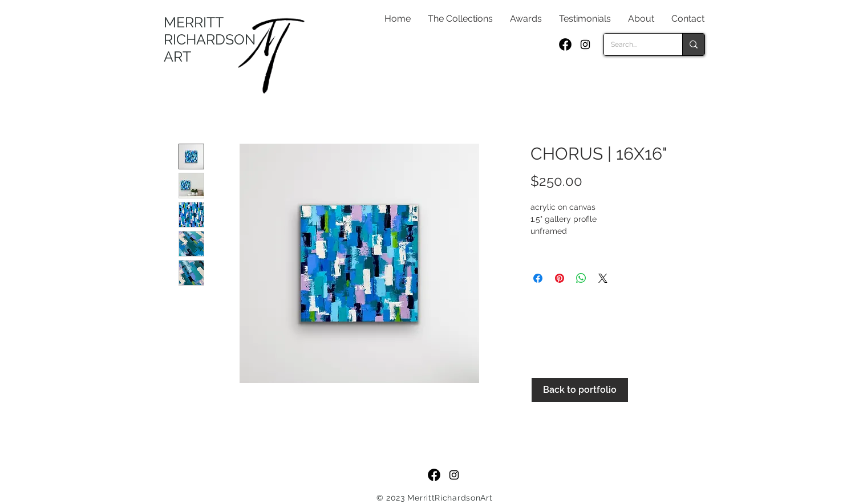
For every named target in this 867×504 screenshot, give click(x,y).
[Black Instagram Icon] (585, 44)
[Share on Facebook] (538, 278)
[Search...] (635, 44)
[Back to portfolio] (580, 390)
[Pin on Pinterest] (560, 278)
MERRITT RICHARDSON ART (210, 39)
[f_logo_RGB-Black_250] (565, 44)
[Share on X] (603, 278)
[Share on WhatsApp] (581, 278)
